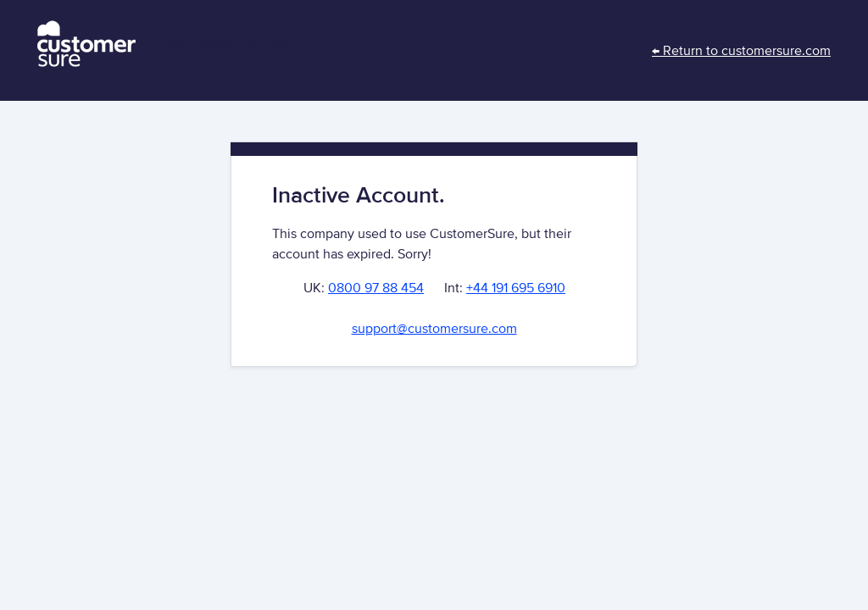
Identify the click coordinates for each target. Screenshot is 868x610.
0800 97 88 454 (376, 288)
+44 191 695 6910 (516, 288)
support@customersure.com (434, 329)
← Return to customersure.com (741, 51)
